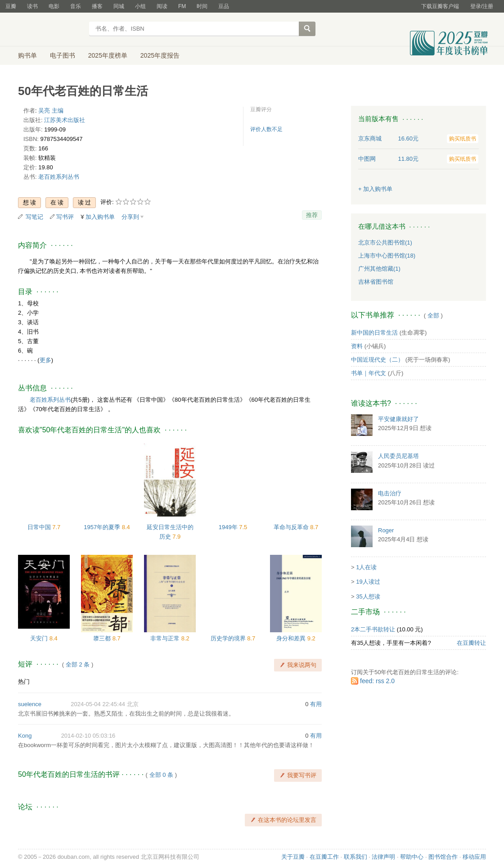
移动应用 (474, 857)
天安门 (40, 638)
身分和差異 (292, 638)
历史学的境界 (229, 638)
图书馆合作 (443, 857)
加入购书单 (100, 217)
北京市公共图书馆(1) (385, 243)
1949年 (229, 527)
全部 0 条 (161, 775)
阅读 (162, 6)
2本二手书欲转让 (373, 629)
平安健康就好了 (398, 419)
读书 (32, 6)
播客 (97, 6)
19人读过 (368, 582)
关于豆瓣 (293, 857)
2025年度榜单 (108, 55)
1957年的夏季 (103, 527)
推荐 (312, 215)
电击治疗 (390, 493)
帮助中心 (412, 857)
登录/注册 (482, 6)
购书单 (27, 55)
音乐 (76, 6)
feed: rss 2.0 (377, 681)
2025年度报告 (160, 55)
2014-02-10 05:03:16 (88, 736)
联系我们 (355, 857)
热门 (24, 682)
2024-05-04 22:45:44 (98, 704)
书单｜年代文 (369, 373)
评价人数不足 (266, 129)
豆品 (224, 6)
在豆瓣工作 (324, 857)
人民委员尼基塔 (398, 456)
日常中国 (40, 527)
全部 (433, 315)
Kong (25, 736)
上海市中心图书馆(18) (387, 256)
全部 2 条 (78, 664)
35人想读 (368, 596)
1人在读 (366, 567)
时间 (202, 6)
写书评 (65, 217)
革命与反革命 (292, 527)
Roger (386, 530)
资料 (357, 346)
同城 (119, 6)
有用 (316, 704)
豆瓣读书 (51, 30)
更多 (45, 360)
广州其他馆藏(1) (379, 269)
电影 (54, 6)
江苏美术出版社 (65, 120)
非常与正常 (166, 638)
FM (182, 6)
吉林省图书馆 (376, 282)
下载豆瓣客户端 (440, 6)
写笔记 (34, 217)
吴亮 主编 (51, 111)
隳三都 (103, 638)
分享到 (130, 217)
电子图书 (63, 55)
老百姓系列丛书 (59, 177)
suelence (30, 704)
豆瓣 (11, 6)
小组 (140, 6)
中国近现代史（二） (377, 360)
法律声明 (383, 857)
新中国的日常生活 (374, 333)
